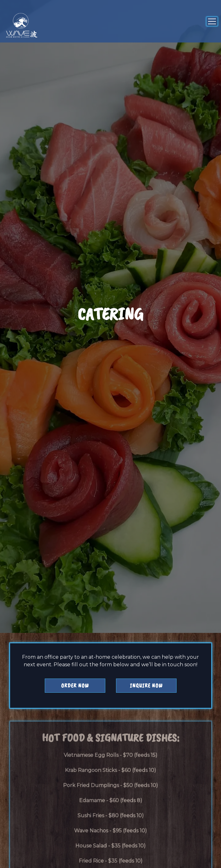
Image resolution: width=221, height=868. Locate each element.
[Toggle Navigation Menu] (212, 21)
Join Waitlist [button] (110, 838)
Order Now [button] (75, 615)
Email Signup (111, 858)
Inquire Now (146, 615)
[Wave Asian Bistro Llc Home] (27, 25)
